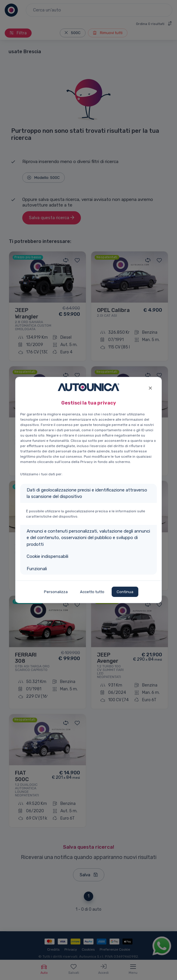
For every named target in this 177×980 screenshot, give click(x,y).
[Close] (150, 387)
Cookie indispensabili (47, 556)
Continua (125, 592)
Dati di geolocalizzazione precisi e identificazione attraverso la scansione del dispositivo (87, 493)
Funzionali (37, 569)
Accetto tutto (92, 592)
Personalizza (56, 592)
